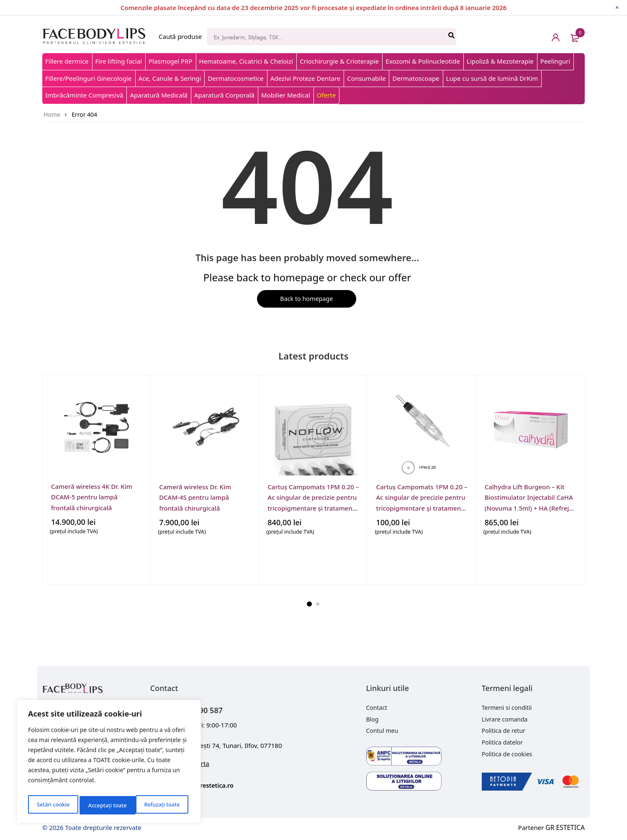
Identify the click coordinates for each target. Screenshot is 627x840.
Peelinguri (555, 61)
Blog (373, 720)
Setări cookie (52, 805)
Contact (377, 708)
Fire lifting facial (119, 61)
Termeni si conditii (507, 708)
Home (52, 114)
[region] (109, 764)
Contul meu (382, 732)
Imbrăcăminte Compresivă (84, 95)
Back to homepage (305, 299)
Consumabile (366, 78)
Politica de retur (504, 732)
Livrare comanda (505, 720)
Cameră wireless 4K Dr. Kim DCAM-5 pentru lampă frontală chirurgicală (92, 497)
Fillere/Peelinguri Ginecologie (89, 78)
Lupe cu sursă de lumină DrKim (492, 78)
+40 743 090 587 (203, 710)
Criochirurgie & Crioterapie (339, 61)
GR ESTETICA (566, 828)
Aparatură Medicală (159, 95)
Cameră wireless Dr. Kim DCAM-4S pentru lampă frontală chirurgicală (195, 498)
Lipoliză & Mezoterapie (500, 61)
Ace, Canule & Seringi (170, 78)
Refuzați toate (106, 805)
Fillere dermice (67, 61)
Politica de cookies (507, 755)
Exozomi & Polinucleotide (423, 61)
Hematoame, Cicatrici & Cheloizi (246, 61)
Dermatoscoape (416, 78)
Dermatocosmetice (235, 78)
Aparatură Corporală (224, 95)
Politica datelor (502, 744)
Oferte (326, 95)
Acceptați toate (162, 805)
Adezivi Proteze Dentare (305, 78)
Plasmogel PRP (171, 61)
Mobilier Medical (286, 95)
